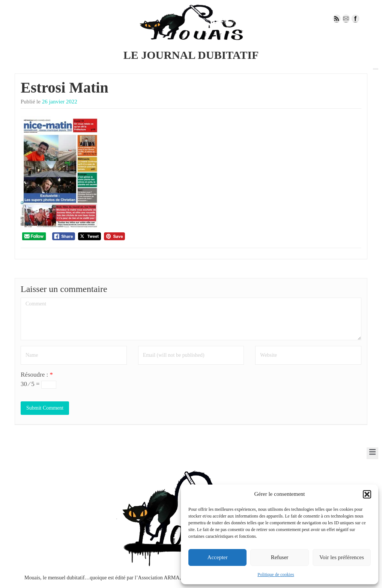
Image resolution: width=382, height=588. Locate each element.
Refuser (280, 557)
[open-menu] (376, 69)
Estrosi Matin (65, 88)
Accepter (218, 557)
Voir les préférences (342, 557)
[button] (367, 494)
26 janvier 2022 (60, 102)
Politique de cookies (276, 575)
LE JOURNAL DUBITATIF (191, 55)
